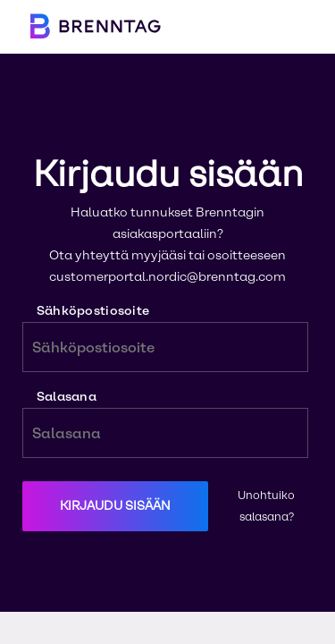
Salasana (165, 424)
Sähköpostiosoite (165, 338)
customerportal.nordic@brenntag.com (167, 277)
